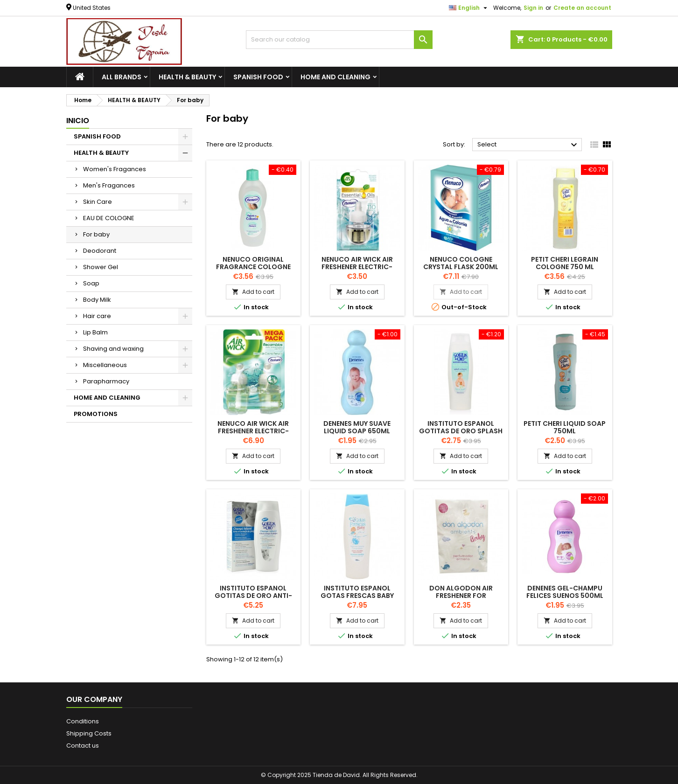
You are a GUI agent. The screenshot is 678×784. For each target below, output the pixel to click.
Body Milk (97, 300)
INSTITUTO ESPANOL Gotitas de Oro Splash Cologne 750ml (461, 431)
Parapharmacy (106, 381)
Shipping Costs (89, 733)
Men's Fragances (109, 185)
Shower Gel (101, 267)
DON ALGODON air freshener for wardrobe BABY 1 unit (461, 596)
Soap (91, 283)
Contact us (83, 746)
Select (528, 145)
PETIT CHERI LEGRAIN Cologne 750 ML (565, 263)
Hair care (97, 316)
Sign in (533, 8)
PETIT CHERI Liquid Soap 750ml (565, 427)
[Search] (339, 40)
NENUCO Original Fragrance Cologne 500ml (253, 267)
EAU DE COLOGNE (109, 218)
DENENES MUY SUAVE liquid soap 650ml (357, 427)
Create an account (582, 8)
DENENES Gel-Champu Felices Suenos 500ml (565, 592)
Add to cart (253, 292)
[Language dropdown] (469, 8)
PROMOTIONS (96, 414)
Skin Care (98, 202)
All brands (122, 77)
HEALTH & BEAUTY (187, 77)
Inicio (78, 121)
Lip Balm (95, 332)
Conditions (83, 721)
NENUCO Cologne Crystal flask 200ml (461, 263)
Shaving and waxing (113, 349)
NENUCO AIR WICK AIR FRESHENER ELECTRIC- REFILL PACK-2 (253, 431)
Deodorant (100, 251)
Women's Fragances (115, 169)
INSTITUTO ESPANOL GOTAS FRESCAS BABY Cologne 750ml (357, 596)
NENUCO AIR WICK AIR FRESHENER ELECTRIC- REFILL (357, 267)
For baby (96, 234)
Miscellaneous (105, 365)
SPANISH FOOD (258, 77)
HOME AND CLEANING (336, 77)
